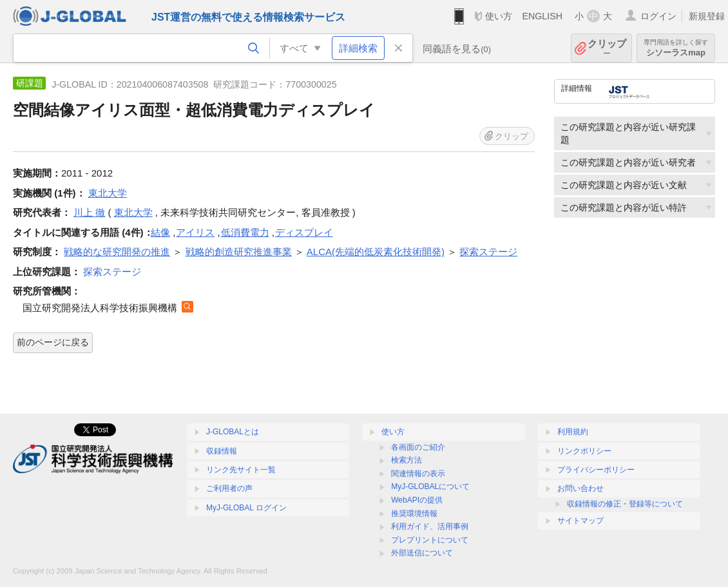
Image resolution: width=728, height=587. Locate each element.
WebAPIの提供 (417, 500)
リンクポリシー (584, 451)
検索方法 (407, 460)
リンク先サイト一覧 (241, 470)
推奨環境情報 (414, 514)
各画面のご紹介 (418, 447)
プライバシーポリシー (596, 470)
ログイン (658, 16)
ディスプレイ (304, 232)
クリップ (607, 48)
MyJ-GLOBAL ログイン (246, 508)
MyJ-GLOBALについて (430, 486)
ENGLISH (542, 16)
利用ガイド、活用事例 (430, 526)
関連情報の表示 (418, 474)
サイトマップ (580, 521)
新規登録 (707, 16)
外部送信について (422, 553)
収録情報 (222, 451)
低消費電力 (245, 232)
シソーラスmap (676, 48)
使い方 (499, 16)
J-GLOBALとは (233, 432)
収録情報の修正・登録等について (625, 504)
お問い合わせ (580, 488)
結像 (160, 232)
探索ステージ (112, 272)
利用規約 (573, 432)
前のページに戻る (53, 342)
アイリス (195, 232)
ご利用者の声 (229, 488)
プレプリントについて (430, 540)
